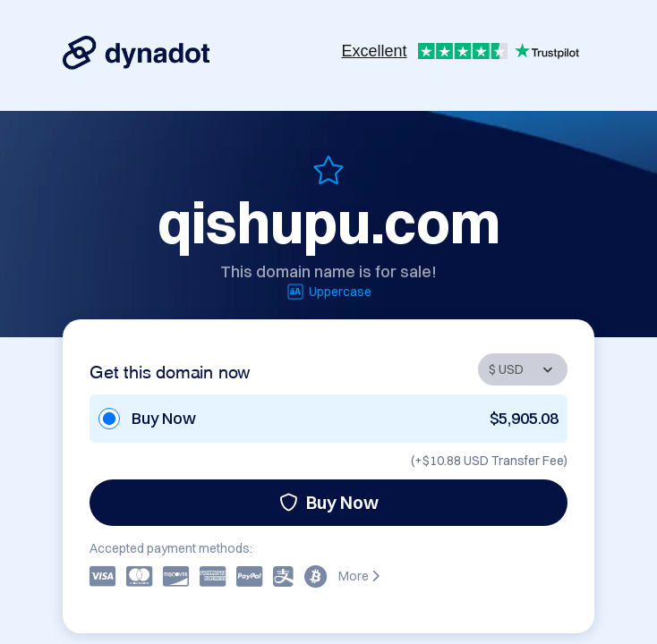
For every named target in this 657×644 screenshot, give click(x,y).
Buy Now (329, 502)
